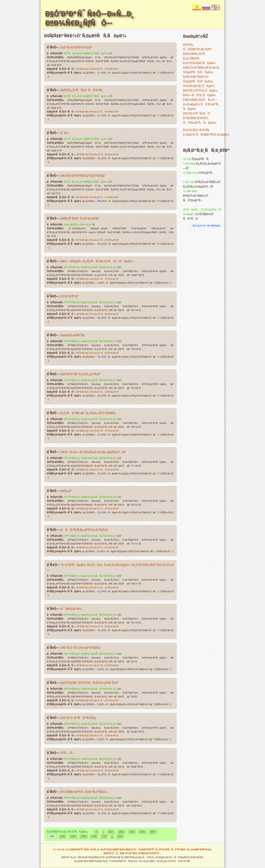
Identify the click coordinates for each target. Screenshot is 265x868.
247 (120, 837)
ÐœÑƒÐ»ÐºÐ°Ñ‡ (73, 336)
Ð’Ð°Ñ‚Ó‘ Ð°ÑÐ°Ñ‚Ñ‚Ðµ (78, 718)
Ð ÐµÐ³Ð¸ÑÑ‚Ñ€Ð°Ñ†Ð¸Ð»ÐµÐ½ (206, 135)
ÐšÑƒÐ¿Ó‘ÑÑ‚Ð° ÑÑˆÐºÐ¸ (82, 90)
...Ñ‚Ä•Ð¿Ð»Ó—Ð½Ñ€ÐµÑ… (206, 226)
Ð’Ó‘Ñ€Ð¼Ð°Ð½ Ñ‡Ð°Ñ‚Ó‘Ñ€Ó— (84, 792)
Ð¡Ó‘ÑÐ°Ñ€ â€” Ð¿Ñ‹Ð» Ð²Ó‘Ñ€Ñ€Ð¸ (89, 413)
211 (104, 837)
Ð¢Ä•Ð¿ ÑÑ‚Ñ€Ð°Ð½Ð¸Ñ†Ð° (198, 47)
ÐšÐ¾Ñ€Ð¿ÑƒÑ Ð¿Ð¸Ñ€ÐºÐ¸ (195, 56)
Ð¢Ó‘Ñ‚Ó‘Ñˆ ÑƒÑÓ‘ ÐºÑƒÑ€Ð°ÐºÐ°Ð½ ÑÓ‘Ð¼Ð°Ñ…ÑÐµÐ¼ (200, 118)
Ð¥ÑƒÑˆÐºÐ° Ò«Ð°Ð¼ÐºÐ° (80, 219)
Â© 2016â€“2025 (62, 850)
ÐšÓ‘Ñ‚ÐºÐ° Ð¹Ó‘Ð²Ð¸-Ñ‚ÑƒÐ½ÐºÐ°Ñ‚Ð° (90, 683)
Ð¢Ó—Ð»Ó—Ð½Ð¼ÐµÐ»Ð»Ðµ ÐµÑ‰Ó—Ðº (93, 452)
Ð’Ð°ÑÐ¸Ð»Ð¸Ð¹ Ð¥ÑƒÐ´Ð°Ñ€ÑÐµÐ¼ (86, 54)
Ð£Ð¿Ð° (66, 491)
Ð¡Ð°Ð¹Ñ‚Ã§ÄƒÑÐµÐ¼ (199, 63)
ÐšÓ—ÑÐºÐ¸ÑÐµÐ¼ (199, 95)
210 (94, 837)
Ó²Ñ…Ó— (68, 753)
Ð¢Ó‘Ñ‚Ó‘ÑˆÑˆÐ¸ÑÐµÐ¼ (200, 91)
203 (132, 832)
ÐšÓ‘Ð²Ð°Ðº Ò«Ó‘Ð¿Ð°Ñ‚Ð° (81, 374)
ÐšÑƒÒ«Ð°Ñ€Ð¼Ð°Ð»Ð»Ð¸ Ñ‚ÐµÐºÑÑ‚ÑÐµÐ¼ (202, 70)
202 (121, 832)
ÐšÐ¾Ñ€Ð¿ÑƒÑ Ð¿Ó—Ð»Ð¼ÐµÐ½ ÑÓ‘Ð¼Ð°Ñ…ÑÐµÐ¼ (202, 105)
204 (142, 832)
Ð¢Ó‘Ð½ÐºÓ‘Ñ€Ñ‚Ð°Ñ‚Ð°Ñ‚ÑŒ (83, 176)
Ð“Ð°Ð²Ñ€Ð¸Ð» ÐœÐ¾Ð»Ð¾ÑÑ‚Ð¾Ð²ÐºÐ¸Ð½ (90, 267)
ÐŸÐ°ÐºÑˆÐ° (70, 297)
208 (73, 837)
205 (153, 832)
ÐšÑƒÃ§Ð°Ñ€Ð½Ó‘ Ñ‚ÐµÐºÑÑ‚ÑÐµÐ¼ (198, 79)
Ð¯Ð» (64, 133)
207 (63, 837)
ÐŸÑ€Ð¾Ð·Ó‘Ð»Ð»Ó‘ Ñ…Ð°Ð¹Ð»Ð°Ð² (97, 69)
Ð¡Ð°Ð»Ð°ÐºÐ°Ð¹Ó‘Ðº (76, 48)
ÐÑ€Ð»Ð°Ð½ (71, 609)
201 (111, 832)
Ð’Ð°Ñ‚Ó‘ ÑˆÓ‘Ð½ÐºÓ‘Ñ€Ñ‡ (80, 648)
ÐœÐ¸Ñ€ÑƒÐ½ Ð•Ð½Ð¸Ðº (78, 225)
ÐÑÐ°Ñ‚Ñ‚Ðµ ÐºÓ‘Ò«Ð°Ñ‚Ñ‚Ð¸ (84, 530)
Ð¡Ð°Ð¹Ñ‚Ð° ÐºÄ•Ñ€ (196, 130)
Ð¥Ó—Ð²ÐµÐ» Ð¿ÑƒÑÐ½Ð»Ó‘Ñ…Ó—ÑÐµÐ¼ (97, 262)
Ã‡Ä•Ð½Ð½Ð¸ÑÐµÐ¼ (199, 86)
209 (84, 837)
